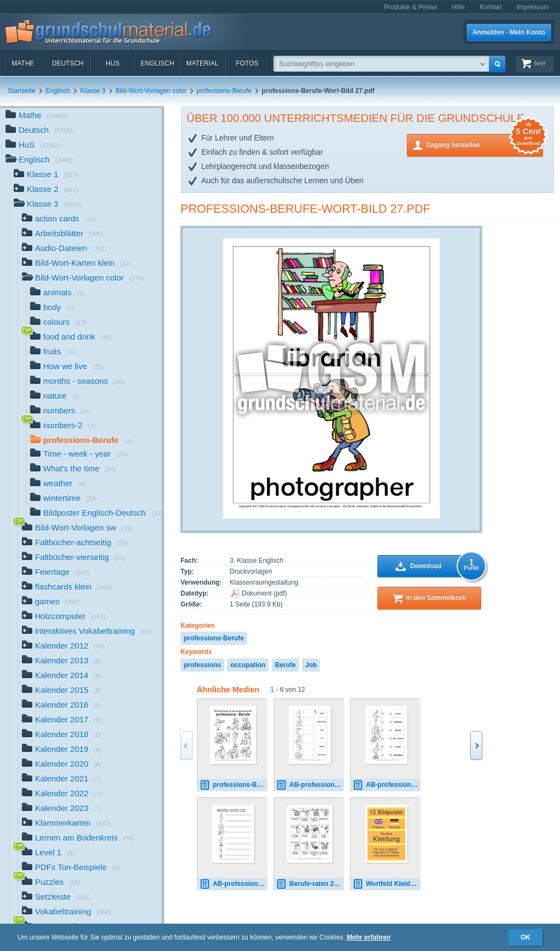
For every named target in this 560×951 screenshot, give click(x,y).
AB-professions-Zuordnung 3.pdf (310, 785)
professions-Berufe (224, 91)
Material (202, 63)
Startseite (22, 91)
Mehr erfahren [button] (369, 937)
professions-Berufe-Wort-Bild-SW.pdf (234, 785)
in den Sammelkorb (436, 598)
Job (311, 665)
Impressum (533, 7)
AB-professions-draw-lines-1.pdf (387, 785)
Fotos (247, 63)
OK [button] (526, 937)
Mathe (23, 63)
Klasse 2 (46, 190)
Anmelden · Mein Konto (509, 32)
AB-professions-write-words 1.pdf (234, 884)
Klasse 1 (46, 175)
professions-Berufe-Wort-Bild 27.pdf (305, 209)
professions (202, 665)
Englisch (157, 63)
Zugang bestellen (485, 144)
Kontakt (491, 7)
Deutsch (68, 63)
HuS (112, 63)
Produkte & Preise (410, 7)
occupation (248, 665)
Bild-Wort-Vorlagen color (151, 91)
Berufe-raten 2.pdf (310, 884)
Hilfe (458, 7)
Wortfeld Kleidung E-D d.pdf (387, 884)
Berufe (285, 665)
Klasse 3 (93, 91)
